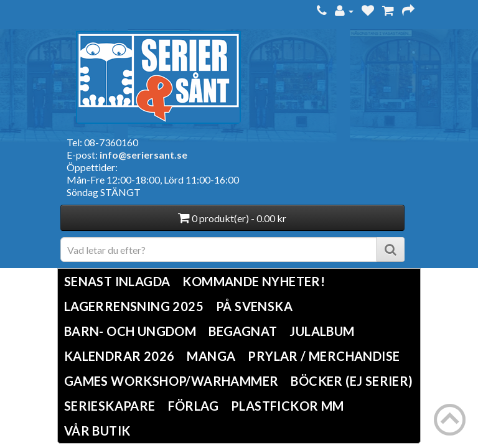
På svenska (254, 306)
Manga (211, 356)
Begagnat (243, 331)
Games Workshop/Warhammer (171, 381)
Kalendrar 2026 (119, 356)
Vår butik (97, 431)
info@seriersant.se (143, 155)
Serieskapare (110, 406)
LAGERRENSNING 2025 (134, 306)
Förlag (193, 406)
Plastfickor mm (288, 406)
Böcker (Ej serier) (352, 381)
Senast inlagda (117, 281)
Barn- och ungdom (130, 331)
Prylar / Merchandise (324, 356)
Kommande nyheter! (254, 281)
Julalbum (322, 331)
